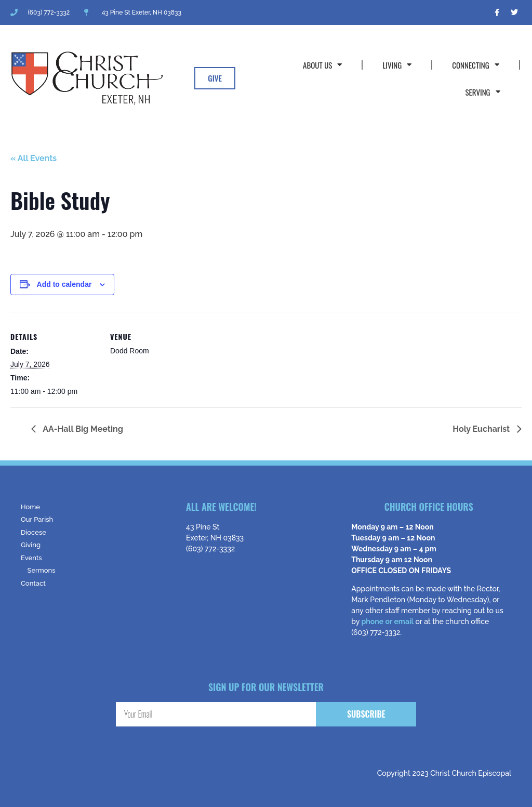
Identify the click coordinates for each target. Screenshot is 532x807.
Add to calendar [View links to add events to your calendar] (64, 284)
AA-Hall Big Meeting (82, 429)
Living (397, 65)
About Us (322, 65)
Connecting (475, 65)
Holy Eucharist (482, 429)
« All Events (34, 158)
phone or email (387, 621)
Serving (482, 92)
